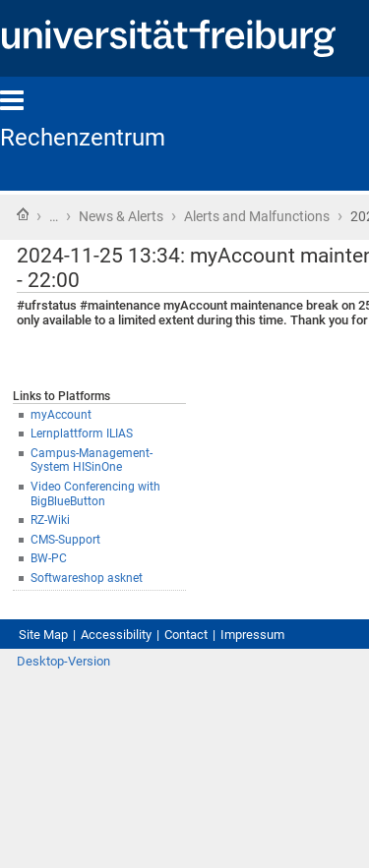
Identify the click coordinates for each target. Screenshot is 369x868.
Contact (186, 635)
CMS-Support (65, 540)
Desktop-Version (63, 661)
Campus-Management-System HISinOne (92, 461)
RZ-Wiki (50, 520)
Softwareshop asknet (87, 578)
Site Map (43, 635)
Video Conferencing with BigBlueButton (95, 494)
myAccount (61, 415)
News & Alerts (121, 216)
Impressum (252, 635)
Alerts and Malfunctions (257, 216)
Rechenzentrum (83, 138)
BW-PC (49, 558)
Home (23, 214)
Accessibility (116, 635)
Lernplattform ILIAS (82, 434)
